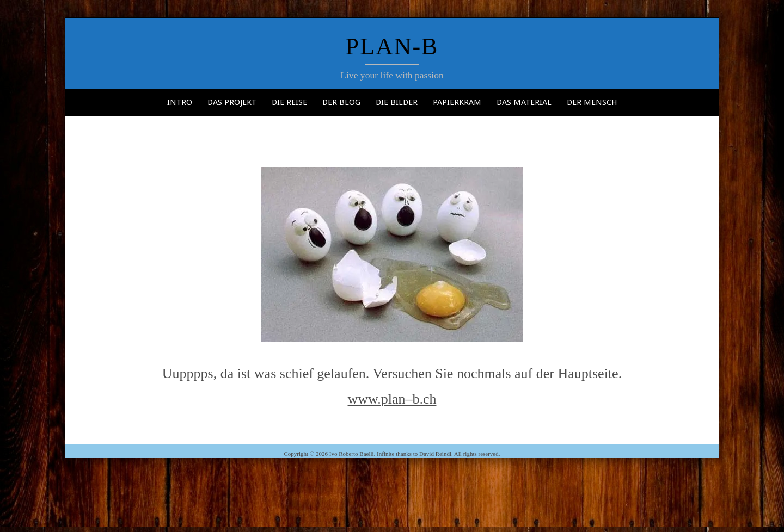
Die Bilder (397, 102)
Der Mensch (592, 102)
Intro (180, 102)
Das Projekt (232, 102)
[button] (392, 254)
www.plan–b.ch (392, 399)
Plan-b (392, 47)
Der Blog (341, 102)
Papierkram (457, 102)
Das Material (524, 102)
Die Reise (289, 102)
